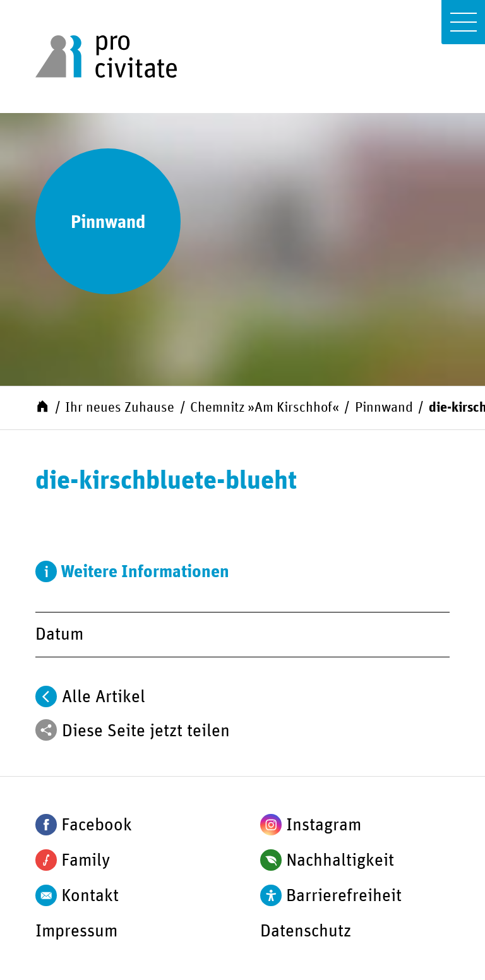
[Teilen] (46, 730)
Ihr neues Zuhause (120, 408)
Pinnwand (384, 408)
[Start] (42, 406)
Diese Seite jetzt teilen (146, 731)
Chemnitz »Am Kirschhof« (265, 408)
